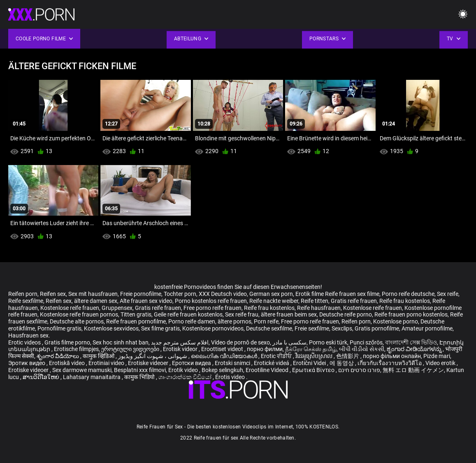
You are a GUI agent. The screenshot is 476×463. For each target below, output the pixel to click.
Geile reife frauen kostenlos (188, 314)
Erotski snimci (233, 363)
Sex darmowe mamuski (82, 370)
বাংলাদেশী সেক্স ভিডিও (411, 342)
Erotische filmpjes (76, 349)
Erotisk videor (181, 349)
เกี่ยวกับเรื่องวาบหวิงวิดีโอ (390, 363)
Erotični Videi (310, 363)
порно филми (265, 349)
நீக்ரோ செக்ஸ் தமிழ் (311, 349)
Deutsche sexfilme (269, 328)
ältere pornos (235, 321)
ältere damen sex (96, 301)
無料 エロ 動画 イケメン (413, 370)
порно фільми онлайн (392, 356)
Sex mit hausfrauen (93, 294)
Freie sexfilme (312, 328)
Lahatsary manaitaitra (92, 377)
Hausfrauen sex (28, 335)
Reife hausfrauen (319, 308)
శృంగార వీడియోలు (58, 356)
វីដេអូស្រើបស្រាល (315, 356)
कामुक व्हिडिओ (99, 356)
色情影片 (348, 356)
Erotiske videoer (149, 363)
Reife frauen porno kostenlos (411, 314)
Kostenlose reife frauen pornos (79, 314)
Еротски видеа (192, 363)
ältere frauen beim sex (289, 314)
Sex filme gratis (160, 328)
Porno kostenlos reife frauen (211, 301)
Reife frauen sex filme (352, 294)
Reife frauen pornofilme (136, 321)
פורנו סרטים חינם (359, 370)
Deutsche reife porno (346, 314)
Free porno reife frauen (212, 308)
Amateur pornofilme (427, 328)
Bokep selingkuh (222, 370)
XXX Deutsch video (223, 294)
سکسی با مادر (289, 342)
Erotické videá (272, 363)
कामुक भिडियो (140, 377)
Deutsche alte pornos (77, 321)
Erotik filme (310, 294)
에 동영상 (342, 363)
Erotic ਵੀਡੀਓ (277, 356)
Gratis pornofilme (377, 328)
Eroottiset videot (223, 349)
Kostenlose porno (396, 321)
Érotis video (231, 377)
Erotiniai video (107, 363)
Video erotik (441, 363)
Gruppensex (117, 308)
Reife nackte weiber (274, 301)
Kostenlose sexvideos (111, 328)
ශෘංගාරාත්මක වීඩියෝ (186, 377)
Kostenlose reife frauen (70, 308)
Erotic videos (25, 342)
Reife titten (315, 301)
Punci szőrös (366, 342)
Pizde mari (437, 356)
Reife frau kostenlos (405, 301)
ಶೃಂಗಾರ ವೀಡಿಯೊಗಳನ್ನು (415, 349)
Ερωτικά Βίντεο (314, 370)
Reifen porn (23, 294)
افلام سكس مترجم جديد (180, 342)
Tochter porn (180, 294)
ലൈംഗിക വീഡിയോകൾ (225, 356)
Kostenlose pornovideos (213, 328)
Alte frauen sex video (146, 301)
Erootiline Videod (268, 370)
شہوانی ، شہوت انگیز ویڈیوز (153, 356)
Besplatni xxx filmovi (140, 370)
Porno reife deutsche (408, 294)
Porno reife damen (192, 321)
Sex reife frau (242, 314)
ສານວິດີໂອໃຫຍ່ (42, 377)
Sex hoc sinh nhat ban (121, 342)
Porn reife (266, 321)
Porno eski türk (328, 342)
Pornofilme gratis (59, 328)
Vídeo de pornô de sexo (240, 342)
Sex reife (448, 294)
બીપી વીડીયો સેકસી (362, 349)
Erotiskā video (67, 363)
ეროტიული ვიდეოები (131, 349)
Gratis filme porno (67, 342)
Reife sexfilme (26, 301)
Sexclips (342, 328)
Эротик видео (27, 363)
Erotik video (184, 370)
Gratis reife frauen (354, 301)
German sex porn (271, 294)
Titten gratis (136, 314)
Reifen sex (53, 294)
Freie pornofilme (141, 294)
